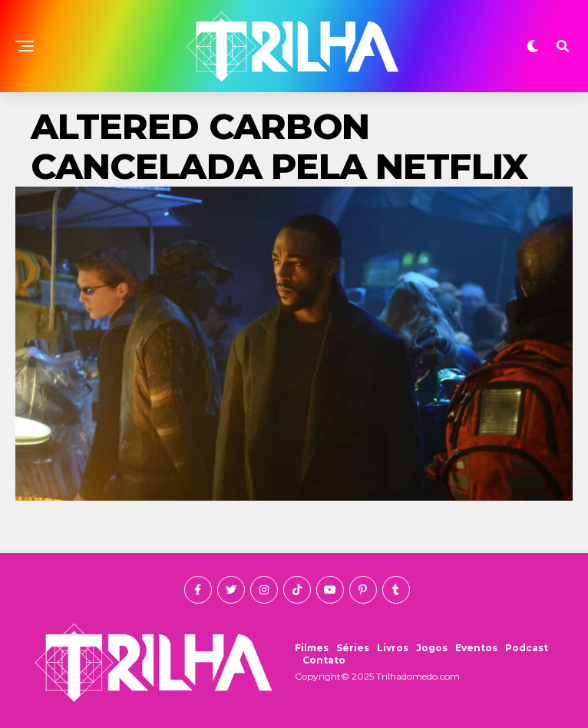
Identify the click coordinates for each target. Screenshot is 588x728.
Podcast (527, 648)
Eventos (476, 648)
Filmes (312, 648)
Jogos (432, 648)
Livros (393, 648)
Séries (353, 648)
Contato (324, 660)
